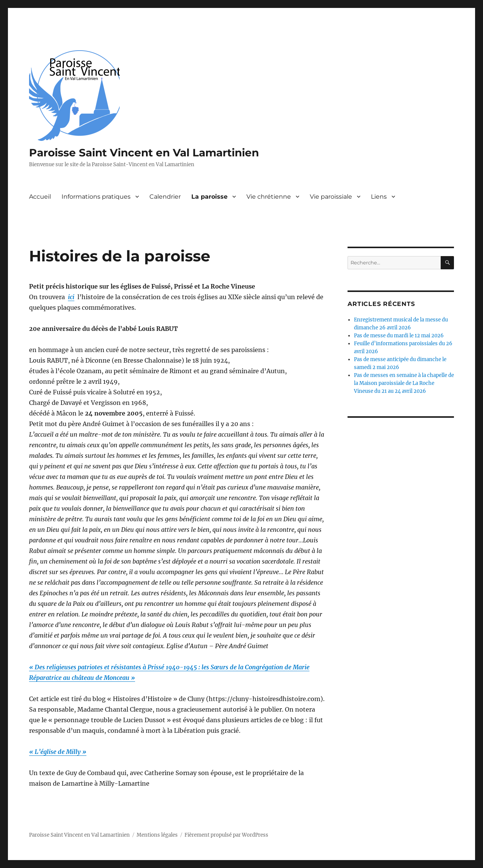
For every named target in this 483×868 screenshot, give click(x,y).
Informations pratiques (96, 197)
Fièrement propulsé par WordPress (226, 835)
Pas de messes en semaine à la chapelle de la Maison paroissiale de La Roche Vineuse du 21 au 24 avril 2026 (404, 383)
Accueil (40, 197)
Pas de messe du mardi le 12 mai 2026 (399, 336)
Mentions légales (157, 835)
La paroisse (209, 197)
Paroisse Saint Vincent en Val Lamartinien (144, 153)
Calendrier (165, 197)
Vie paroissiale (331, 197)
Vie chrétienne (269, 197)
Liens (379, 197)
